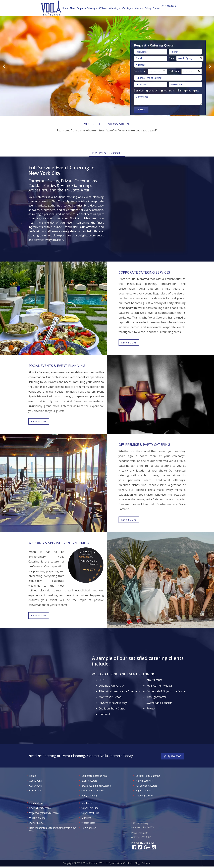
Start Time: (140, 71)
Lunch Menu (36, 805)
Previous (4, 66)
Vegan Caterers (144, 792)
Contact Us (35, 792)
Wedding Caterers (145, 797)
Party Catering (89, 797)
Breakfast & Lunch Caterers (96, 787)
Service (139, 90)
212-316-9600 (147, 844)
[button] (57, 145)
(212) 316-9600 (169, 9)
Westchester (88, 824)
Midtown (86, 819)
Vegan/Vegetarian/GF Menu (44, 814)
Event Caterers (89, 782)
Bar (180, 90)
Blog (137, 865)
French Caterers (144, 782)
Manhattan (87, 805)
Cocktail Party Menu (40, 809)
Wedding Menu (37, 819)
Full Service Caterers (146, 787)
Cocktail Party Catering (148, 777)
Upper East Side (90, 809)
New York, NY (89, 829)
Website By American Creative (116, 865)
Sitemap (147, 865)
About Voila (35, 782)
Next (210, 66)
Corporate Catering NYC (94, 777)
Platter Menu (36, 824)
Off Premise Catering (93, 792)
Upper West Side (90, 814)
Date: (172, 58)
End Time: (174, 71)
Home (33, 777)
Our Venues (36, 787)
